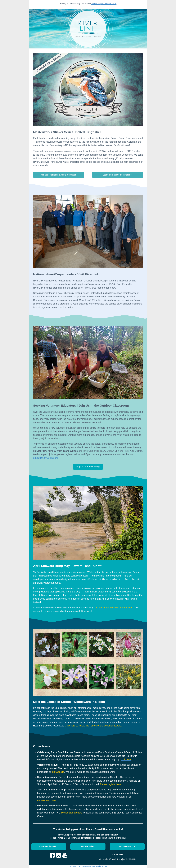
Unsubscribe (75, 866)
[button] (59, 175)
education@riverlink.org (46, 458)
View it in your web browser (104, 4)
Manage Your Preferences (95, 866)
